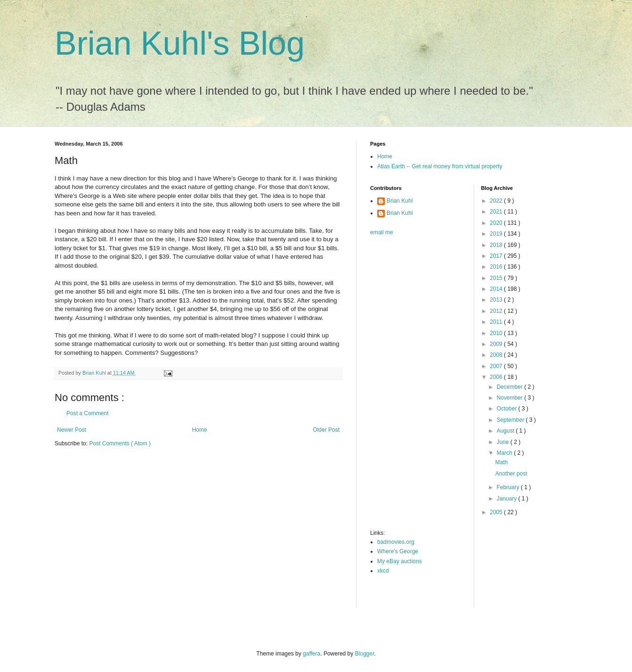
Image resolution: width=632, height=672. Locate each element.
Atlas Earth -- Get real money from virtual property (440, 166)
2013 (497, 300)
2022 (497, 201)
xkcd (383, 571)
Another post (511, 474)
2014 (497, 289)
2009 (497, 344)
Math (501, 462)
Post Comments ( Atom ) (120, 443)
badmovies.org (396, 542)
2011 (497, 322)
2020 (497, 223)
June (503, 442)
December (510, 387)
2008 (497, 355)
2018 (497, 245)
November (510, 398)
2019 (497, 234)
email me (382, 232)
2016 (497, 267)
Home (200, 430)
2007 (497, 366)
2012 (497, 311)
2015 (497, 278)
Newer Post (72, 430)
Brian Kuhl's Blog (180, 43)
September (511, 420)
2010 (497, 333)
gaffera (312, 654)
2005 (497, 512)
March (505, 453)
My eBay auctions (400, 561)
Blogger (365, 654)
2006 (497, 377)
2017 (497, 256)
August (506, 431)
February (508, 487)
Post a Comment (87, 413)
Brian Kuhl (400, 201)
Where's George (398, 551)
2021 (497, 212)
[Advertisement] (408, 385)
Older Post (326, 430)
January (507, 499)
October (507, 409)
